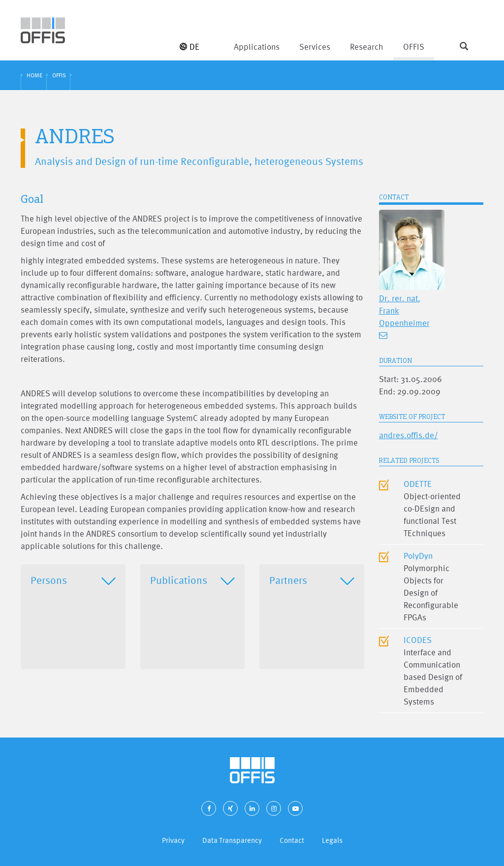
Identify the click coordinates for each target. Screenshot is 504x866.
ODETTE (418, 484)
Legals (332, 840)
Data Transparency (232, 840)
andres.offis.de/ (409, 435)
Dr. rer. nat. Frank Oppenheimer (404, 310)
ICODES (418, 640)
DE (189, 47)
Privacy (173, 840)
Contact (292, 840)
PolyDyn (418, 556)
